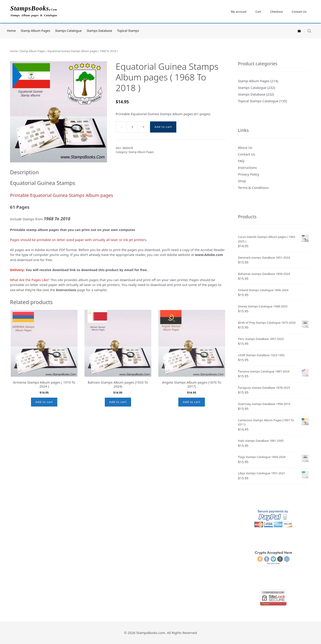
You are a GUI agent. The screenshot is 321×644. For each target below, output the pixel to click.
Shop (242, 181)
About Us (245, 147)
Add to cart (163, 127)
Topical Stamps (128, 31)
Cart (258, 12)
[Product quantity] (132, 127)
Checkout (276, 12)
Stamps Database (99, 31)
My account (239, 12)
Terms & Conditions (253, 188)
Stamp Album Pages (35, 31)
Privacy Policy (249, 174)
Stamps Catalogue (68, 31)
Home (11, 31)
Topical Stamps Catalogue (258, 101)
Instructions (247, 168)
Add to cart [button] (44, 402)
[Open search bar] (310, 31)
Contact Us (299, 12)
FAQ (241, 161)
